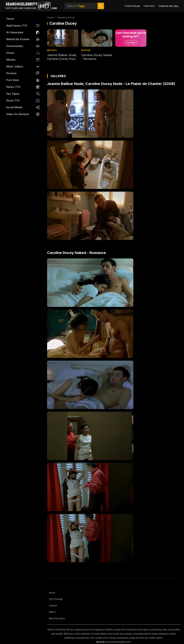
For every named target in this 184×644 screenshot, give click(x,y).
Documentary (15, 46)
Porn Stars (13, 80)
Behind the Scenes (18, 39)
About (52, 593)
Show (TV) (13, 100)
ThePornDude (132, 6)
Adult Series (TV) (17, 26)
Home (10, 19)
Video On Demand (18, 114)
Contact (53, 606)
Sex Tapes (13, 94)
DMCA (52, 612)
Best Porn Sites (57, 618)
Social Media (14, 107)
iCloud (10, 53)
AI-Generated (15, 32)
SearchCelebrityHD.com (117, 642)
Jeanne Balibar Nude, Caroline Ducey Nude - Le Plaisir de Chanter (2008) (62, 61)
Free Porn (149, 6)
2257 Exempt (56, 599)
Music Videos (15, 66)
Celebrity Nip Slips (168, 6)
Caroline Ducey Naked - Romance (76, 253)
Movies (11, 60)
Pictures (11, 73)
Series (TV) (13, 87)
